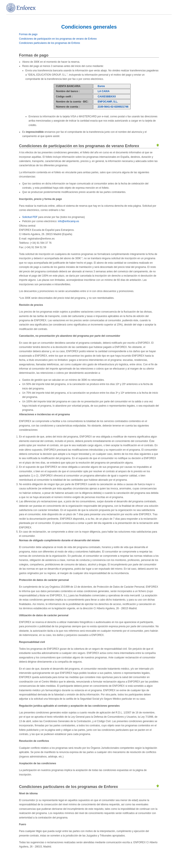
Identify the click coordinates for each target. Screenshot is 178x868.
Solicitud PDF (30, 217)
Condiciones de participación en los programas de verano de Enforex (58, 39)
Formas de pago (28, 34)
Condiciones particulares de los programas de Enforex (50, 43)
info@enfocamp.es (68, 221)
